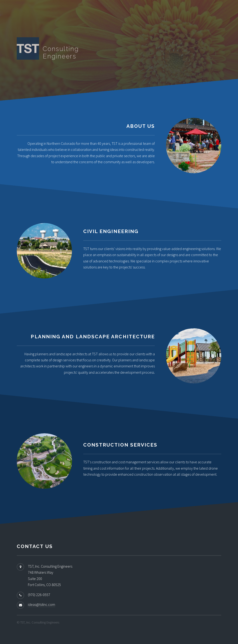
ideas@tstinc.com (41, 604)
